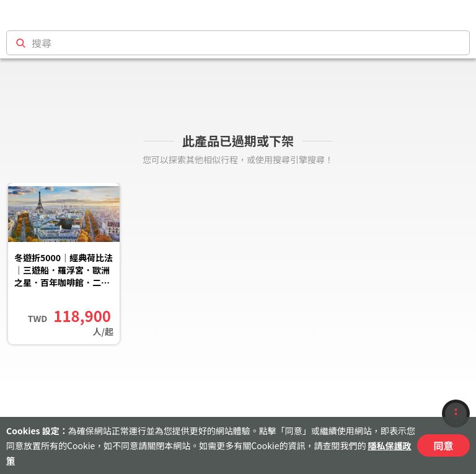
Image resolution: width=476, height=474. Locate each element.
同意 (443, 445)
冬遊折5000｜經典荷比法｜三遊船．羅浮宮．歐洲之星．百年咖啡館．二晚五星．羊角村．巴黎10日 (64, 271)
